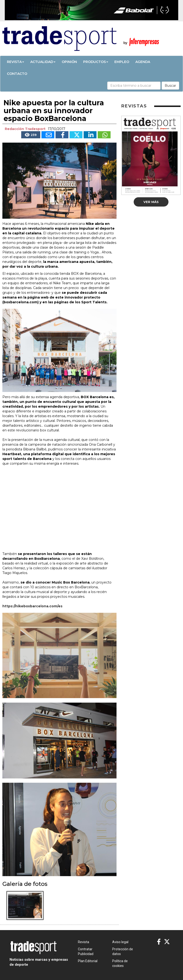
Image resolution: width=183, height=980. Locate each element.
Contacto (17, 74)
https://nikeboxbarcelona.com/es (32, 606)
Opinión (69, 62)
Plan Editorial (88, 961)
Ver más (151, 202)
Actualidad (43, 62)
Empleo (122, 62)
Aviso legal (120, 942)
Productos (96, 62)
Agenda (143, 62)
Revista (15, 62)
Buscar (170, 86)
